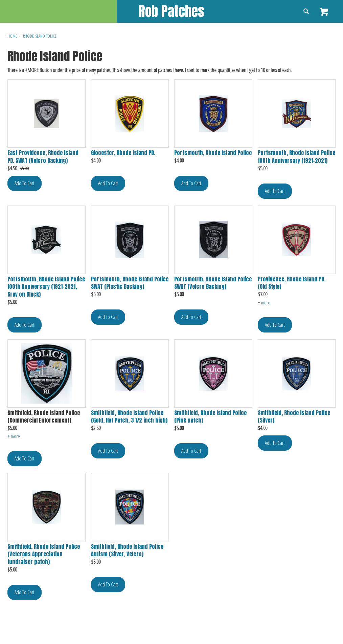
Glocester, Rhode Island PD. (123, 153)
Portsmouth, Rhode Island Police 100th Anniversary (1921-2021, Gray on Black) (46, 287)
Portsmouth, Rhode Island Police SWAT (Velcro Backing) (213, 283)
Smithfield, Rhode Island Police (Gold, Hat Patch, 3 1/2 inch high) (129, 417)
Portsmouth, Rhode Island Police (213, 153)
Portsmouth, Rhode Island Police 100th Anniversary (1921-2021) (296, 157)
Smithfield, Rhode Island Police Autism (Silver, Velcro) (127, 551)
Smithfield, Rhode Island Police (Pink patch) (210, 417)
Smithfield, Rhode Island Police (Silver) (294, 417)
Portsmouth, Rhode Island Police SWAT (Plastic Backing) (130, 283)
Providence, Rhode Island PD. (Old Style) (292, 283)
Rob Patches (171, 11)
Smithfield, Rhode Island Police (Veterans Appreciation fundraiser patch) (44, 554)
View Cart (325, 12)
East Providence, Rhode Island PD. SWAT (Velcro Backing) (43, 157)
